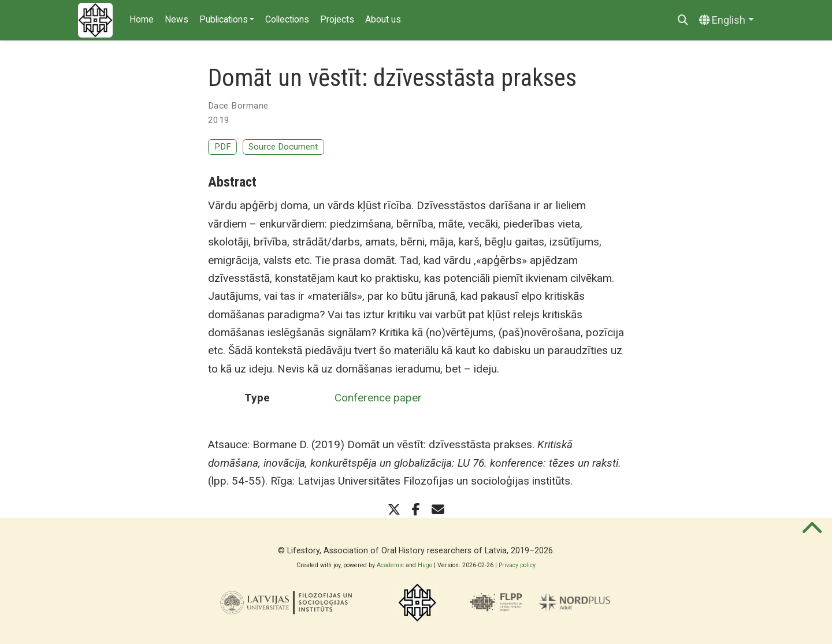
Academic (390, 565)
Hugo (425, 565)
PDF (223, 147)
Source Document (283, 147)
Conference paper (378, 398)
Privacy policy (517, 565)
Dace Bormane (238, 106)
